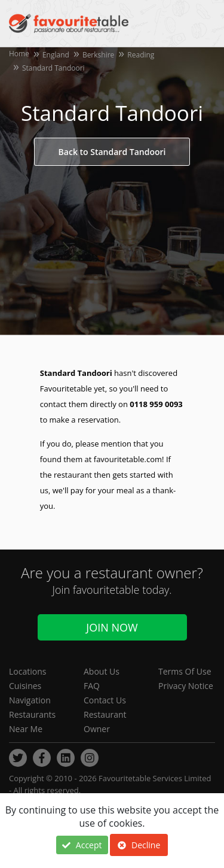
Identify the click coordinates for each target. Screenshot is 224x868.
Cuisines (25, 686)
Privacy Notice (186, 686)
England (56, 55)
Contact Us (105, 700)
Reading (141, 55)
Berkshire (98, 55)
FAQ (92, 686)
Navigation (30, 700)
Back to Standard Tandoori (112, 152)
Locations (27, 671)
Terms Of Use (185, 671)
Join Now (112, 627)
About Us (102, 671)
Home (19, 54)
